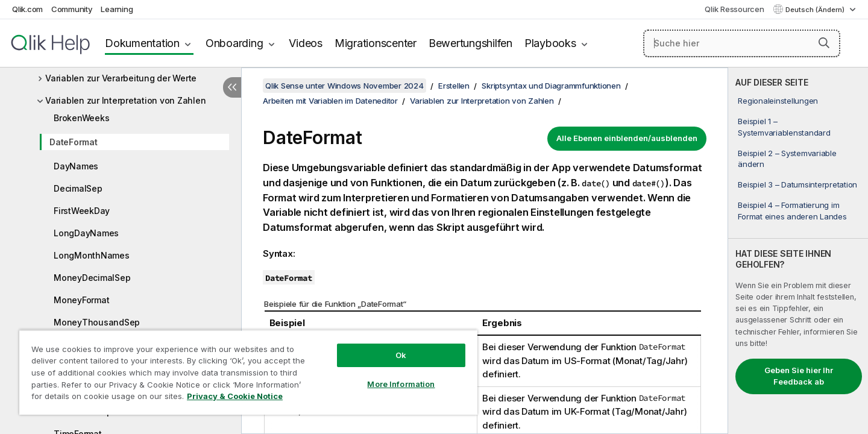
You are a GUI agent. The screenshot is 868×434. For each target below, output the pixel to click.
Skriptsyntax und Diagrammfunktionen (551, 86)
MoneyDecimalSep (92, 278)
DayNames (76, 166)
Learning (117, 9)
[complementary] (798, 251)
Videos (306, 43)
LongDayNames (86, 233)
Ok (401, 355)
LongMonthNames (92, 255)
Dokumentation (142, 43)
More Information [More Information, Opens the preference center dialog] (401, 384)
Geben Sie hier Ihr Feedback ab (799, 376)
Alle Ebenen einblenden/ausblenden (627, 138)
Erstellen (454, 86)
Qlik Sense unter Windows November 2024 (344, 86)
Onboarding (234, 43)
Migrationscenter (376, 43)
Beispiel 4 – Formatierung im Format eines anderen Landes (792, 210)
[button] (824, 43)
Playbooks (550, 43)
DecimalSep (78, 188)
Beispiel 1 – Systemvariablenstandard (784, 127)
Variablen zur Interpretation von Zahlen (125, 100)
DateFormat (74, 142)
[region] (248, 372)
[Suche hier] (742, 43)
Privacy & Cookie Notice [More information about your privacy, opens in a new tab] (235, 396)
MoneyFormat (81, 300)
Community (72, 9)
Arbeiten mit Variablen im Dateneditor (330, 101)
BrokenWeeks (81, 118)
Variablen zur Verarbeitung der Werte (121, 78)
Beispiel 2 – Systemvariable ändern (787, 159)
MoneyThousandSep (97, 322)
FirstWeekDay (82, 211)
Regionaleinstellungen (778, 101)
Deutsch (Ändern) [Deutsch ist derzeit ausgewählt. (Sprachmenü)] (816, 10)
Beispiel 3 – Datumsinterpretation (797, 184)
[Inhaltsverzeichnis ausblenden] (232, 87)
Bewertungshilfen (470, 43)
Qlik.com (27, 9)
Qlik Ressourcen (734, 9)
